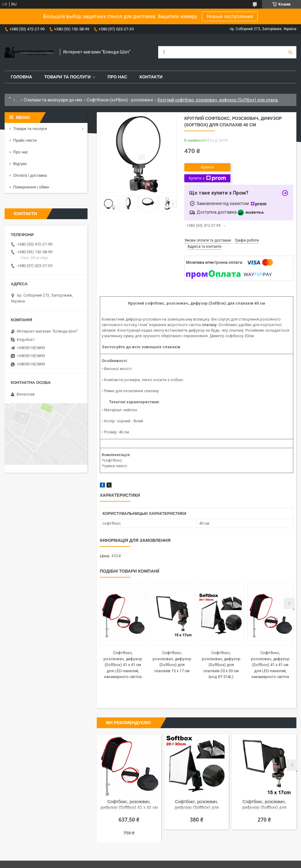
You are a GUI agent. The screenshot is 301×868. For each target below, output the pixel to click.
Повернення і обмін (31, 187)
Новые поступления (230, 16)
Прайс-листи (25, 140)
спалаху (209, 325)
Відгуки (20, 164)
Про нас (117, 77)
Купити (207, 167)
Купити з (207, 178)
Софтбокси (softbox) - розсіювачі (120, 100)
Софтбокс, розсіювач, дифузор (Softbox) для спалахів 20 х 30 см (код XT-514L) (221, 665)
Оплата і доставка (30, 175)
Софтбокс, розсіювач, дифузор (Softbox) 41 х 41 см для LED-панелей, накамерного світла (123, 665)
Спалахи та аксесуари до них (53, 100)
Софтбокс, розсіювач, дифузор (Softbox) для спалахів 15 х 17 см (264, 805)
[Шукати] (290, 52)
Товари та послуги (67, 77)
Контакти (151, 77)
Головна (21, 77)
